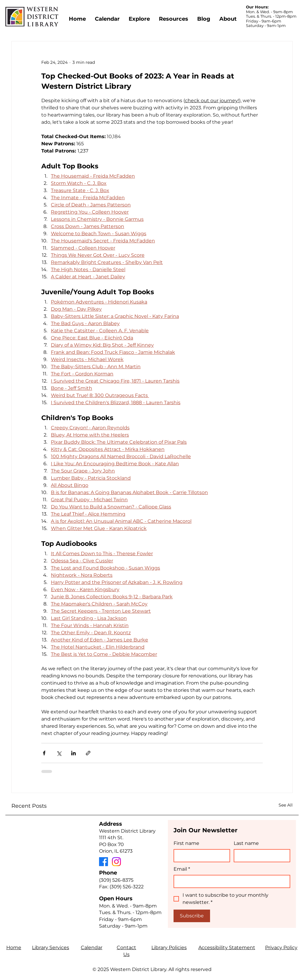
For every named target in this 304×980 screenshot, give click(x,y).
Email (182, 869)
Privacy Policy (281, 947)
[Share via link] (88, 753)
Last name (246, 843)
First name (186, 843)
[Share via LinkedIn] (73, 753)
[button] (139, 16)
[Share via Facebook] (44, 753)
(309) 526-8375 (116, 880)
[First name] (200, 856)
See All (286, 805)
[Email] (230, 881)
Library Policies (169, 947)
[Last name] (260, 856)
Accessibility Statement (227, 947)
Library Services (51, 947)
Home (14, 947)
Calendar (92, 947)
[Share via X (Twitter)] (59, 753)
